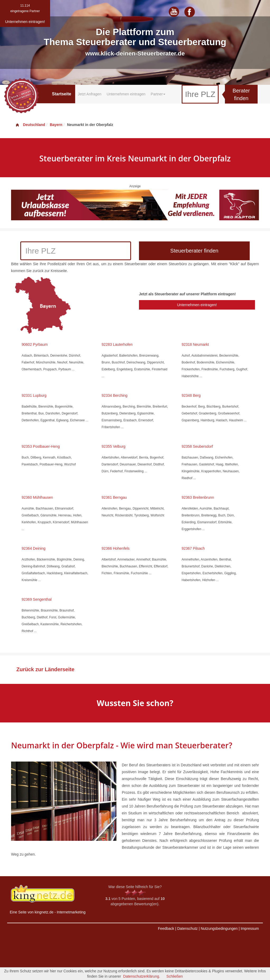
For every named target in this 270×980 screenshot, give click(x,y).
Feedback (166, 928)
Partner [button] (158, 94)
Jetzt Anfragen (90, 94)
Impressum (250, 928)
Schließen (175, 976)
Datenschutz (187, 928)
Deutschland (30, 125)
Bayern (56, 125)
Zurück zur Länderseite (45, 669)
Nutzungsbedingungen (219, 928)
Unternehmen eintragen (126, 94)
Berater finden (241, 94)
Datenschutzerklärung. (142, 976)
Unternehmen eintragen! (197, 305)
